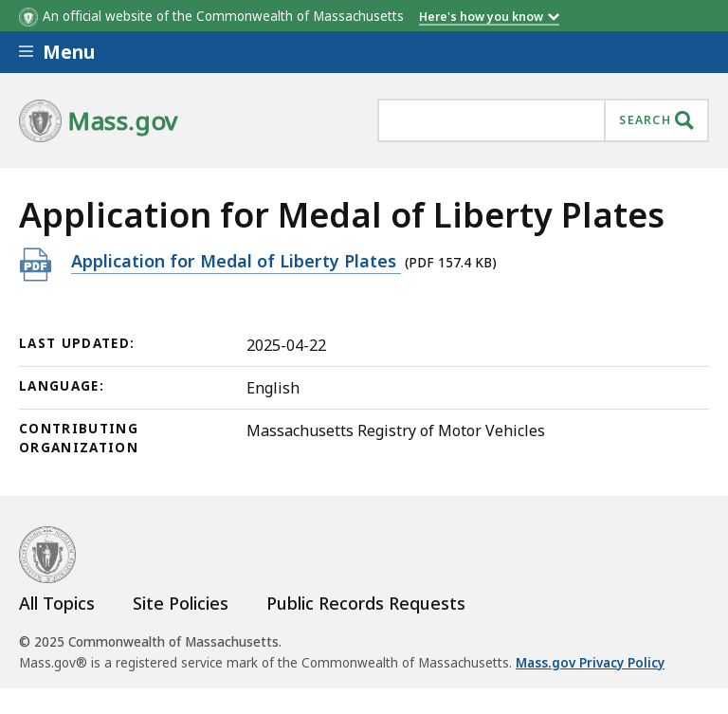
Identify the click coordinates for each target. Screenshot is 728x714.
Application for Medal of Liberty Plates (236, 260)
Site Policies (181, 603)
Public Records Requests (366, 603)
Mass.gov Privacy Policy (590, 663)
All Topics (57, 603)
